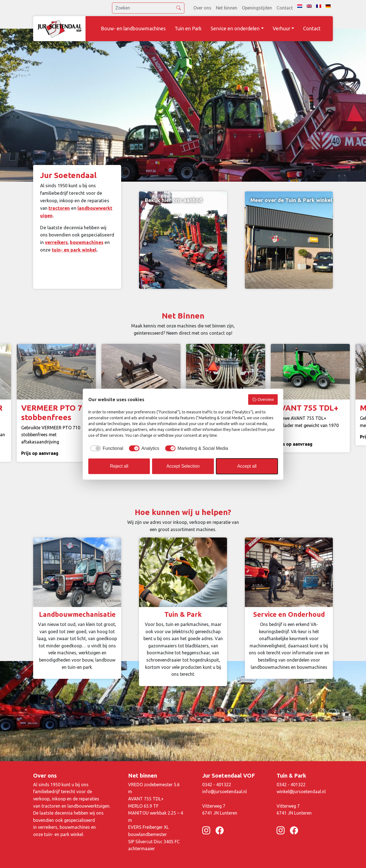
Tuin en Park (188, 29)
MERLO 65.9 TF (143, 806)
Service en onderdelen (235, 29)
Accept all (247, 466)
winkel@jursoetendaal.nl (301, 791)
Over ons (202, 8)
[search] (148, 8)
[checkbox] (106, 448)
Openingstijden (257, 8)
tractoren (59, 208)
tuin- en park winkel (74, 250)
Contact (285, 8)
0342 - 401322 (217, 785)
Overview (263, 400)
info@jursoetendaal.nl (225, 791)
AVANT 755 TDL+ (146, 799)
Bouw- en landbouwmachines (133, 29)
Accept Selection (183, 466)
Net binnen (227, 8)
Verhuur (281, 29)
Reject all (119, 466)
